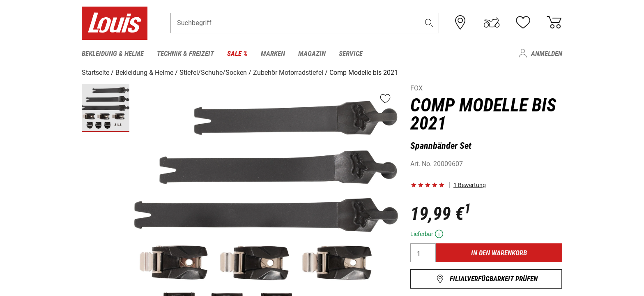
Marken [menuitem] (273, 53)
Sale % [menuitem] (237, 53)
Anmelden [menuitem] (547, 53)
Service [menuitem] (351, 53)
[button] (429, 23)
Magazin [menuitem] (312, 53)
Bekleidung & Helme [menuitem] (113, 53)
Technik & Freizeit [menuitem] (185, 53)
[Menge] (423, 253)
